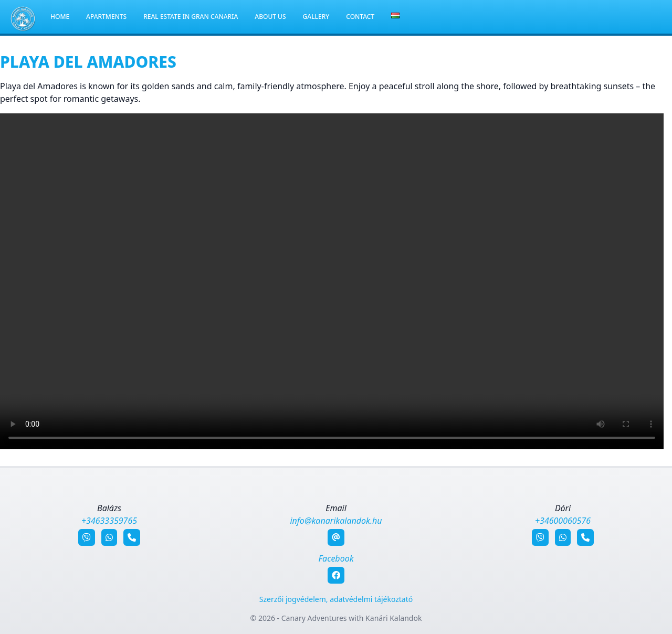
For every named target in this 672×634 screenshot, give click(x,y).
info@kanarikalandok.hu (336, 521)
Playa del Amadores (88, 62)
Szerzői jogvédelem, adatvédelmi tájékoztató (336, 599)
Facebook (336, 558)
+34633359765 (109, 521)
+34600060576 (563, 521)
